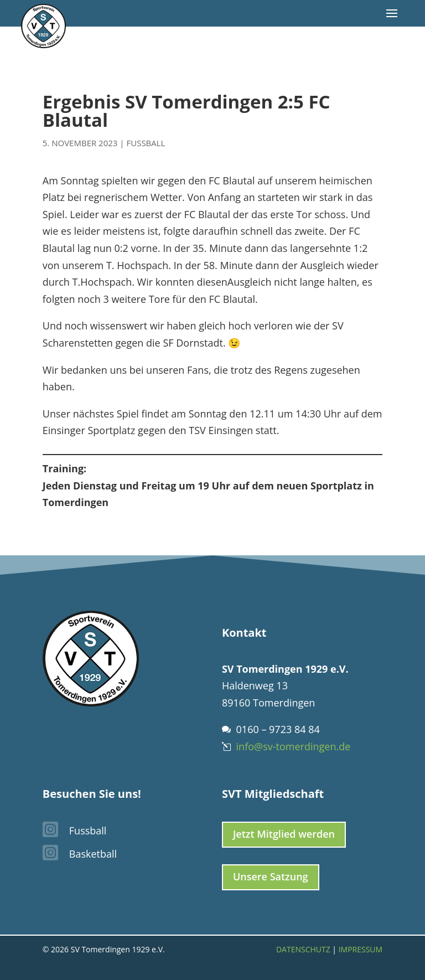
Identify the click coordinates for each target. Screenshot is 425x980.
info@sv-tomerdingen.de (294, 746)
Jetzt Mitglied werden (284, 834)
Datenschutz (303, 949)
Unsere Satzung (271, 876)
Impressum (361, 949)
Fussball (146, 143)
